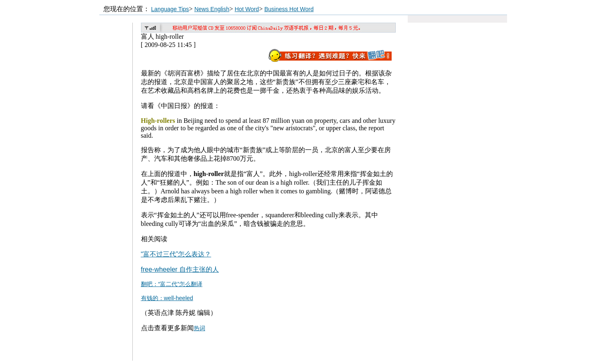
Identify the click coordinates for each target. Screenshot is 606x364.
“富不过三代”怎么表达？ (176, 254)
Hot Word (247, 9)
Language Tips (170, 9)
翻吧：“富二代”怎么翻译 (172, 284)
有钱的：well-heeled (167, 298)
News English (212, 9)
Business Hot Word (289, 9)
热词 (200, 328)
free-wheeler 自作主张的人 (180, 269)
